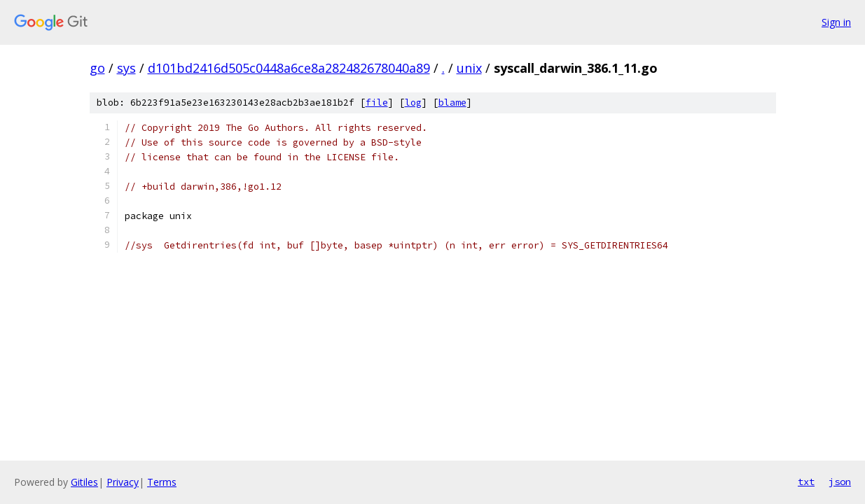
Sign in (836, 22)
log (413, 103)
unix (469, 68)
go (97, 68)
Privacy (123, 482)
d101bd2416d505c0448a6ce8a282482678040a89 (289, 68)
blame (452, 103)
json (840, 482)
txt (806, 482)
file (377, 103)
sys (126, 68)
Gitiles (84, 482)
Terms (162, 482)
